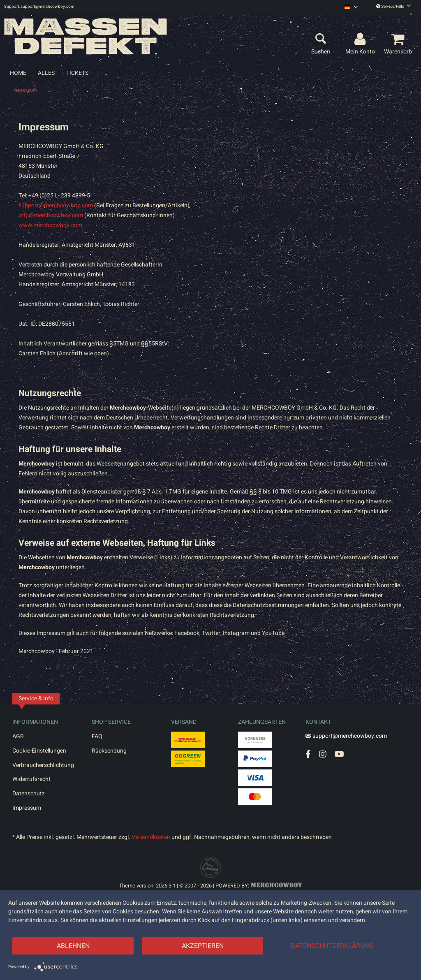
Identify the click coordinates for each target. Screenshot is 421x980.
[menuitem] (351, 7)
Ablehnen (73, 946)
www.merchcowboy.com (50, 225)
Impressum (27, 808)
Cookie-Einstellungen (39, 751)
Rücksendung (109, 751)
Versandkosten (151, 837)
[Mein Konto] (361, 39)
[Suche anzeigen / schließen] (321, 39)
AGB (18, 736)
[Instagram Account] (323, 754)
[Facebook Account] (308, 754)
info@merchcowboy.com (51, 215)
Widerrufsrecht (31, 779)
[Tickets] (77, 73)
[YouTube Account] (339, 754)
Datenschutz (29, 793)
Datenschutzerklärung (332, 946)
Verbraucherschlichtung (43, 765)
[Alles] (46, 73)
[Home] (18, 73)
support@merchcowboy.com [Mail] (346, 736)
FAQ (97, 736)
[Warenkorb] (399, 39)
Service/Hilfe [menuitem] (393, 7)
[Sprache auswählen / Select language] (351, 7)
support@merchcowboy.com (56, 205)
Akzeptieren (203, 946)
